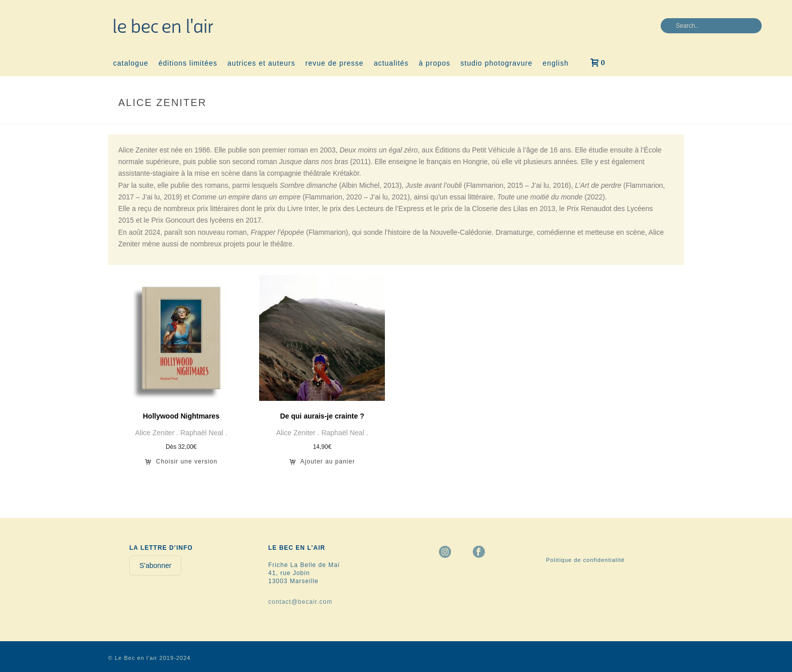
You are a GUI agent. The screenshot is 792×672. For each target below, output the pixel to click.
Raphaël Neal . (204, 433)
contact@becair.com (300, 602)
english (555, 63)
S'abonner (155, 565)
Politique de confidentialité (585, 560)
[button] (322, 464)
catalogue (131, 63)
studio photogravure (497, 63)
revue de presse (335, 63)
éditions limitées (188, 63)
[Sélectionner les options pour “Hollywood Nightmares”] (181, 464)
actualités (391, 63)
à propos (434, 63)
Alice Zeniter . (158, 433)
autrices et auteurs (261, 63)
